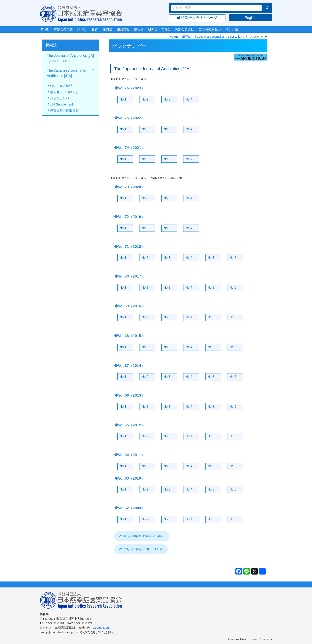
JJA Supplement (61, 104)
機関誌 (107, 29)
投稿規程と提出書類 (64, 111)
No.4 (189, 99)
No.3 (167, 99)
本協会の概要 (63, 29)
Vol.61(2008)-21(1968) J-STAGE (142, 536)
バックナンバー (61, 98)
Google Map (101, 628)
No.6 (233, 258)
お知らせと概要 (61, 86)
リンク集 (232, 29)
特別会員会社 (184, 29)
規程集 (139, 29)
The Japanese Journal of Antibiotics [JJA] (219, 37)
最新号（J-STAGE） (64, 92)
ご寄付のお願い (210, 29)
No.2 (145, 99)
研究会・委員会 (159, 29)
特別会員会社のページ (197, 18)
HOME (44, 29)
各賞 (95, 29)
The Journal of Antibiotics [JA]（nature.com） (70, 58)
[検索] (267, 8)
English (250, 18)
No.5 (211, 258)
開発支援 (123, 29)
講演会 (82, 29)
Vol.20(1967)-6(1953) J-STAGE (141, 549)
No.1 (123, 99)
